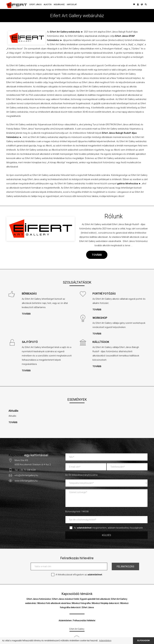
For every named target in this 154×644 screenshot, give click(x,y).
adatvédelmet (95, 575)
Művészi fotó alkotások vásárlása (54, 603)
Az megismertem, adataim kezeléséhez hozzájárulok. (109, 528)
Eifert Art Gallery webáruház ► (67, 32)
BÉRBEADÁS (29, 294)
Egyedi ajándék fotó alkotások (95, 599)
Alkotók (48, 5)
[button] (142, 5)
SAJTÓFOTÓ (30, 342)
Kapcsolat (72, 5)
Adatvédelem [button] (105, 641)
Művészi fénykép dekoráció (105, 603)
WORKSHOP (100, 318)
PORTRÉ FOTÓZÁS (104, 294)
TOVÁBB (97, 255)
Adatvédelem (65, 621)
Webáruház (59, 5)
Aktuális (13, 411)
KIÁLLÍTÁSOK (101, 342)
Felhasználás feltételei (84, 621)
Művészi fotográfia (81, 603)
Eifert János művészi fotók (66, 599)
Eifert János (35, 5)
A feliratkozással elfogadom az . (79, 575)
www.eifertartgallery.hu (26, 481)
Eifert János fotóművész (39, 599)
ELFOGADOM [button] (143, 641)
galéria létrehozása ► (129, 184)
